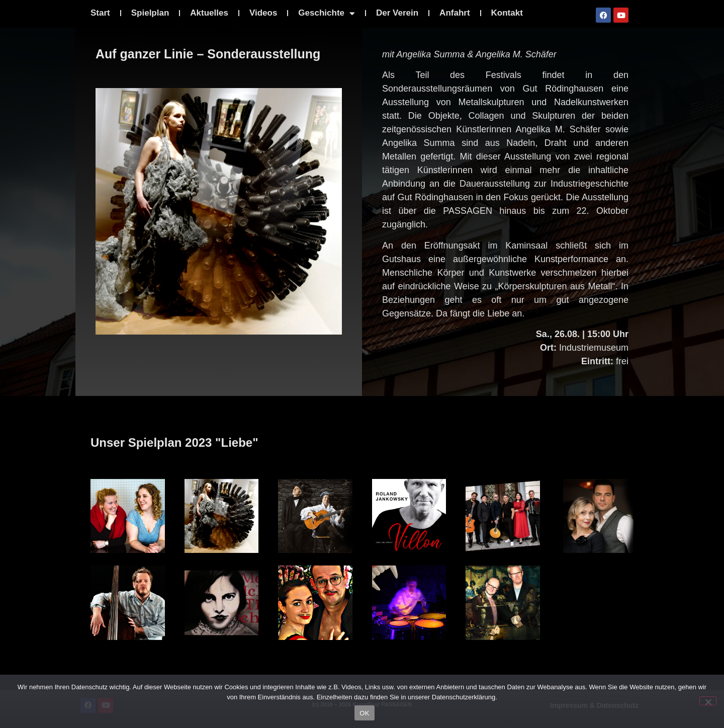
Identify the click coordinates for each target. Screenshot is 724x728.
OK (364, 713)
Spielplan (150, 13)
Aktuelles (209, 13)
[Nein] (708, 701)
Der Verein (397, 13)
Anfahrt (455, 13)
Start (100, 13)
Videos (263, 13)
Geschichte (327, 13)
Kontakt (507, 13)
